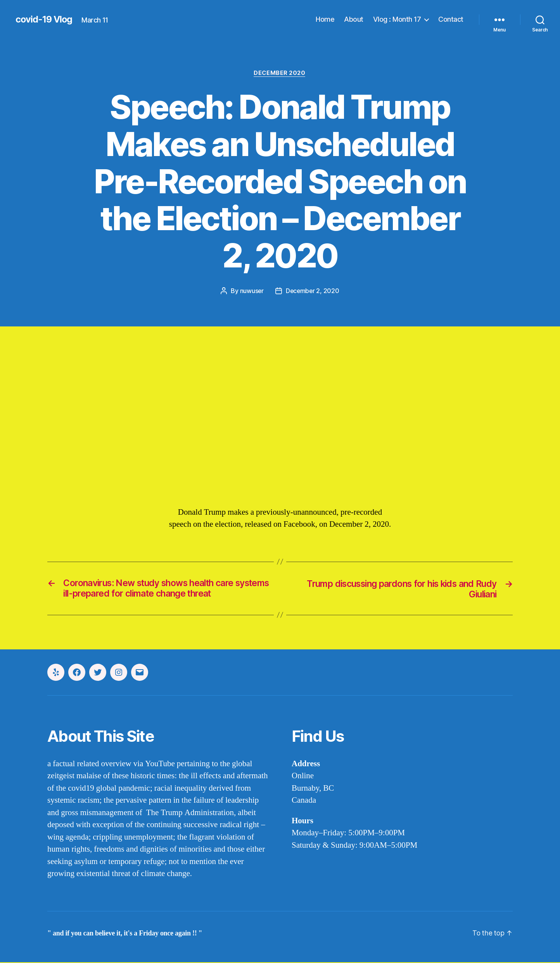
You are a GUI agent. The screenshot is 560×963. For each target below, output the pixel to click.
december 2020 (280, 73)
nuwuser (251, 291)
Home (325, 19)
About (354, 19)
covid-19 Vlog (45, 19)
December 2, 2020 (313, 291)
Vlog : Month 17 (397, 19)
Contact (451, 19)
